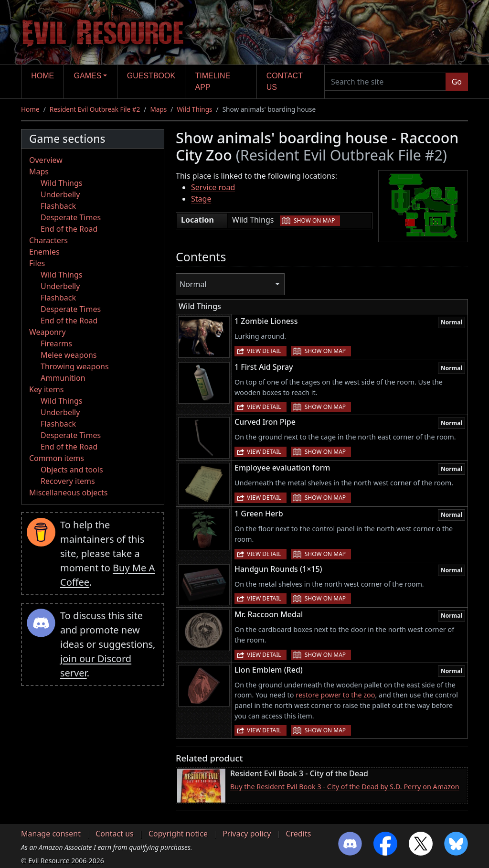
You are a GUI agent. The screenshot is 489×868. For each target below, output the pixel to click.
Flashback (58, 206)
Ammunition (63, 378)
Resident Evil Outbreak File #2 (95, 109)
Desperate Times (71, 217)
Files (37, 263)
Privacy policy (247, 834)
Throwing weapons (75, 366)
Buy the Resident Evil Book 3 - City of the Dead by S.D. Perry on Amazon (345, 787)
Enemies (44, 252)
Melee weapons (69, 355)
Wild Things (194, 109)
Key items (46, 389)
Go (457, 82)
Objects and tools (72, 470)
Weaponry (48, 332)
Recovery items (68, 481)
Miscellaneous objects (68, 493)
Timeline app (213, 81)
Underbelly (60, 194)
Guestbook (151, 76)
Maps (158, 109)
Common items (57, 458)
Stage (201, 199)
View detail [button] (264, 351)
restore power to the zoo (335, 695)
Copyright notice (178, 834)
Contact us (285, 81)
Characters (48, 240)
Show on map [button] (314, 220)
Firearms (56, 343)
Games (88, 76)
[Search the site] (385, 82)
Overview (46, 160)
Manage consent (51, 834)
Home (43, 76)
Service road (213, 187)
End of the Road (69, 229)
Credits (298, 834)
